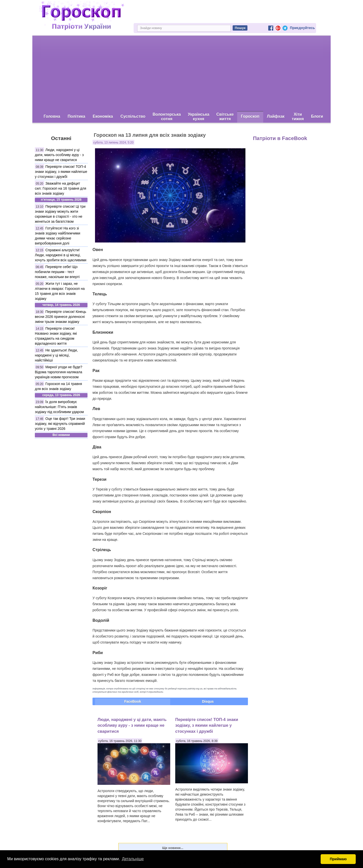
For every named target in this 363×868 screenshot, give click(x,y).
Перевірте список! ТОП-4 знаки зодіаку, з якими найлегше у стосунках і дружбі (61, 172)
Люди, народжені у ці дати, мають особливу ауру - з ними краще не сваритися (59, 155)
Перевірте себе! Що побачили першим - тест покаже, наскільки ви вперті (57, 272)
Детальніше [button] (133, 859)
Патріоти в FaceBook (280, 138)
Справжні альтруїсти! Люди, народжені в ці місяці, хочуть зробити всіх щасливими (61, 255)
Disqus (208, 701)
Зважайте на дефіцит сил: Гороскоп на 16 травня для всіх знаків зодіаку (61, 188)
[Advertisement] (181, 73)
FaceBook (133, 701)
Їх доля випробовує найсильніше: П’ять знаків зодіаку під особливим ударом (59, 407)
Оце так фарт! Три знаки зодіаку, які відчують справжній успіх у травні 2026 (60, 424)
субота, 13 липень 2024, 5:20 (113, 143)
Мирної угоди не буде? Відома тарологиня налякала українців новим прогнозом (59, 372)
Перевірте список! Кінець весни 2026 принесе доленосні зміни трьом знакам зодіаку (61, 317)
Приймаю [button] (338, 859)
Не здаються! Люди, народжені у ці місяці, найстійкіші (56, 355)
